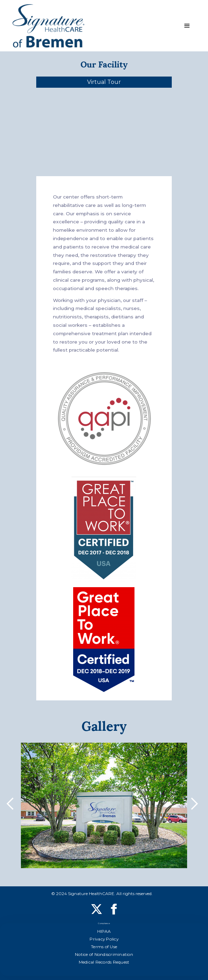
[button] (187, 26)
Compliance (104, 924)
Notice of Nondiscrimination (104, 954)
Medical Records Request (104, 962)
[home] (48, 26)
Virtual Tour (104, 82)
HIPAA (104, 931)
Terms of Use (104, 947)
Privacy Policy (104, 939)
